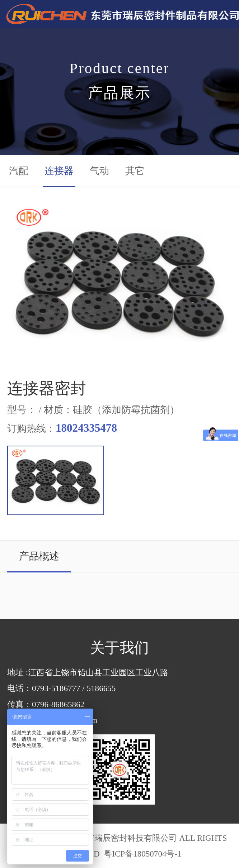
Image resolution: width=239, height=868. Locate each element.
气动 (99, 171)
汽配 (19, 171)
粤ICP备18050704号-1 (141, 854)
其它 (135, 171)
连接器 (59, 171)
